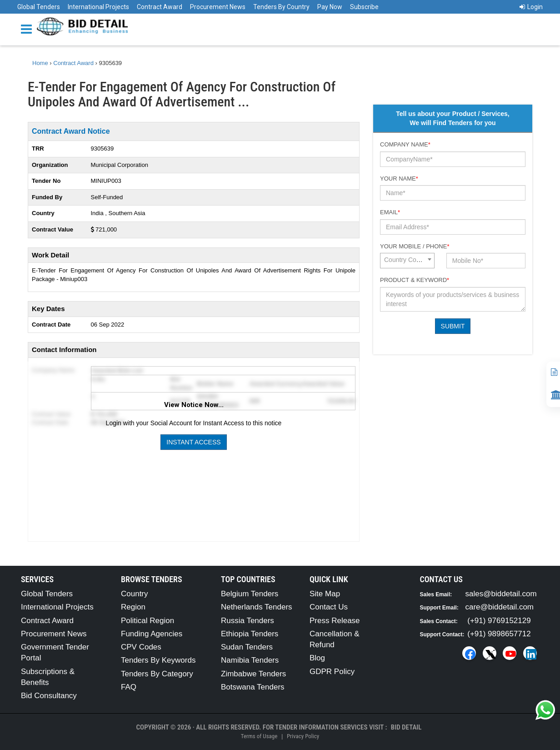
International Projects (98, 7)
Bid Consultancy (49, 696)
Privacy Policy (303, 736)
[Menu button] (29, 28)
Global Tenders (39, 7)
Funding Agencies (152, 634)
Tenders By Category (157, 674)
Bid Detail (406, 727)
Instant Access (193, 442)
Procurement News (218, 7)
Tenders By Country (281, 7)
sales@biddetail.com (501, 594)
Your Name (399, 179)
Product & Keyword (415, 280)
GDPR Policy (332, 672)
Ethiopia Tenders (250, 634)
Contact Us (329, 607)
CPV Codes (141, 647)
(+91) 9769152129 (499, 621)
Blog (317, 658)
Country (135, 594)
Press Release (335, 621)
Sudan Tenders (247, 647)
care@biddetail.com (500, 607)
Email (390, 212)
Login (531, 7)
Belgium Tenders (250, 594)
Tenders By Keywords (158, 660)
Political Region (147, 621)
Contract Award (160, 7)
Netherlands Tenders (257, 607)
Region (133, 607)
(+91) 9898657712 (499, 634)
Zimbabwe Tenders (253, 674)
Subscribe (364, 7)
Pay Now (330, 7)
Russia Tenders (247, 621)
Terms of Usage (259, 736)
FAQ (129, 687)
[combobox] (407, 261)
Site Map (325, 594)
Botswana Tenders (253, 687)
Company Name (405, 144)
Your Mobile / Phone (415, 246)
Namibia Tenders (250, 660)
